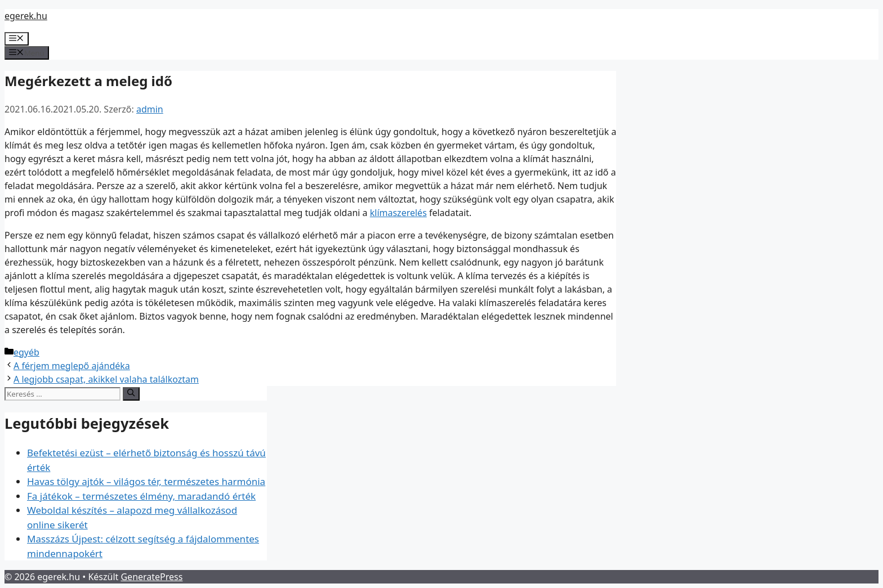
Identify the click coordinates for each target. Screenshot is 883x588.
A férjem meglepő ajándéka (72, 366)
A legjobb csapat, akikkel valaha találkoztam (106, 379)
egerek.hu (26, 16)
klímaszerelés (398, 213)
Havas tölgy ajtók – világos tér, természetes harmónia (146, 481)
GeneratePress (151, 577)
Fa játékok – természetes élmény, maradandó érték (141, 496)
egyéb (26, 352)
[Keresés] (131, 394)
